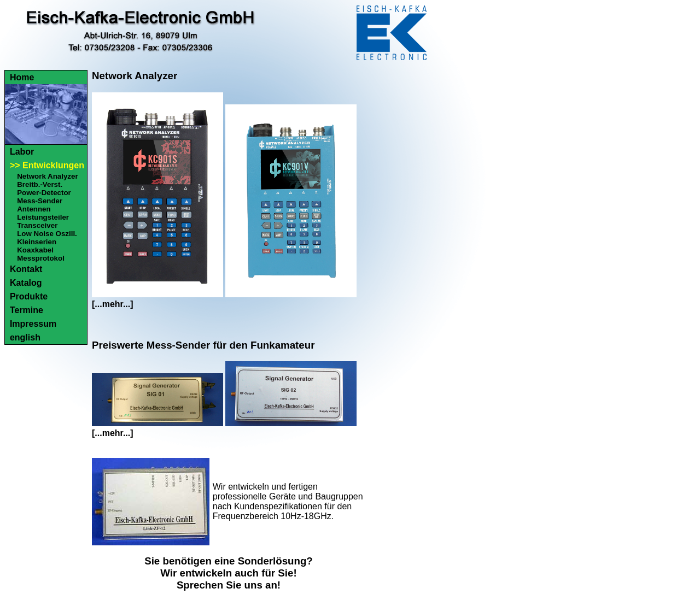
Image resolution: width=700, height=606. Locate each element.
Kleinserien (37, 242)
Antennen (34, 209)
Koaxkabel (35, 250)
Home (22, 77)
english (25, 337)
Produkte (29, 296)
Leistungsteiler (43, 217)
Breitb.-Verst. (40, 184)
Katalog (26, 283)
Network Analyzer (47, 176)
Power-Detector (44, 193)
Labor (22, 152)
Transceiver (37, 225)
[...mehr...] (113, 304)
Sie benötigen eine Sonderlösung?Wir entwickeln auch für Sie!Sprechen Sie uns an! (229, 573)
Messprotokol (41, 258)
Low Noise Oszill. (47, 234)
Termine (27, 310)
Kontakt (26, 269)
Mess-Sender (40, 201)
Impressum (33, 324)
